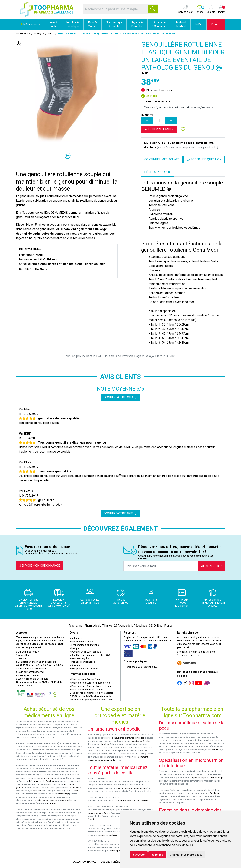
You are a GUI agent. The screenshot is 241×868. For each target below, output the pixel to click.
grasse (19, 788)
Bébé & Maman (93, 24)
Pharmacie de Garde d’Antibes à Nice (90, 683)
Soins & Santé (53, 24)
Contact (21, 659)
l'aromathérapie (217, 778)
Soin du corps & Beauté (114, 24)
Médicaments (30, 24)
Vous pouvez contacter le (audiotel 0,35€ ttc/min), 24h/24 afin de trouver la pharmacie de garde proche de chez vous (92, 696)
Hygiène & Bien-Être (137, 24)
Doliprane (48, 778)
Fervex (75, 791)
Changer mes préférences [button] (186, 855)
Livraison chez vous (188, 655)
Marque (39, 34)
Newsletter (23, 655)
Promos (216, 24)
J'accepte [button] (139, 855)
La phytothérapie (198, 778)
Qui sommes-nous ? (27, 652)
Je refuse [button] (157, 855)
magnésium (67, 800)
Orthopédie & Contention (159, 24)
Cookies (75, 665)
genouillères (118, 738)
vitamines (51, 803)
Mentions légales (80, 659)
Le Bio (199, 24)
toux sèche (69, 784)
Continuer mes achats (162, 159)
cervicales (137, 741)
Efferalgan (34, 781)
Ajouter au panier (159, 129)
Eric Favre (215, 793)
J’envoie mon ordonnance (40, 566)
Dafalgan (50, 781)
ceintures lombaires (135, 738)
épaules (146, 741)
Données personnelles (82, 662)
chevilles (105, 744)
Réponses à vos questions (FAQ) (141, 667)
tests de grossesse (48, 800)
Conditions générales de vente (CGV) (90, 655)
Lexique (75, 648)
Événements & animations (84, 645)
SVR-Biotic (217, 750)
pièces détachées (109, 835)
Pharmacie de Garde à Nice (85, 679)
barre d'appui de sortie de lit (131, 788)
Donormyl (64, 794)
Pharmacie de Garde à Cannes (87, 690)
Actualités (76, 638)
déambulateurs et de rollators (133, 800)
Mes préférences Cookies (84, 669)
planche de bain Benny (98, 813)
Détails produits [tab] (158, 172)
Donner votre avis (120, 397)
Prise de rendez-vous (82, 642)
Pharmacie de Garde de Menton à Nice (91, 686)
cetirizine (37, 791)
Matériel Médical (181, 24)
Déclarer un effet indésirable (85, 652)
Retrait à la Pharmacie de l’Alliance (196, 652)
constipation (76, 788)
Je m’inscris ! (212, 566)
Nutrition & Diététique (73, 24)
